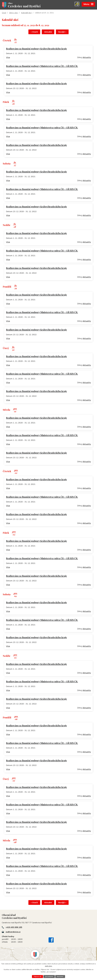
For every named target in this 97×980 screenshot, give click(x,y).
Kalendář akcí (26, 13)
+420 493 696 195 (14, 928)
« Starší (33, 32)
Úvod (4, 13)
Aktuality (87, 58)
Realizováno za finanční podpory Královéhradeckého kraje (36, 49)
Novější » (64, 32)
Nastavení (61, 976)
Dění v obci (14, 13)
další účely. (49, 966)
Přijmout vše (37, 976)
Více (8, 58)
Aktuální (48, 32)
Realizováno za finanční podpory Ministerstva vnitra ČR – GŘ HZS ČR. (42, 67)
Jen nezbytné (49, 976)
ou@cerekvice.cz (13, 933)
